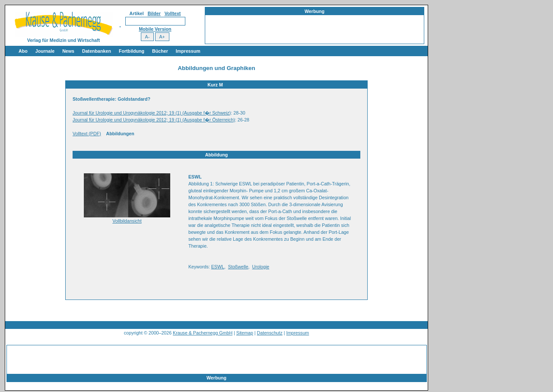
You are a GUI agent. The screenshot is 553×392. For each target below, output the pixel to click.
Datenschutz (270, 333)
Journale (45, 51)
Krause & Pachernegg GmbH (203, 333)
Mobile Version (155, 29)
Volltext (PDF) (87, 134)
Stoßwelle (238, 267)
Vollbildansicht (127, 221)
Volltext (173, 13)
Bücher (160, 51)
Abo (23, 51)
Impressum (188, 51)
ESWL (218, 267)
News (68, 51)
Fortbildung (132, 51)
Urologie (261, 267)
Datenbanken (97, 51)
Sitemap (245, 333)
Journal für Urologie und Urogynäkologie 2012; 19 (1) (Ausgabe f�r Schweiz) (152, 113)
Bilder (154, 13)
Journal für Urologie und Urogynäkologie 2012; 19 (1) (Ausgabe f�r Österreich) (154, 120)
